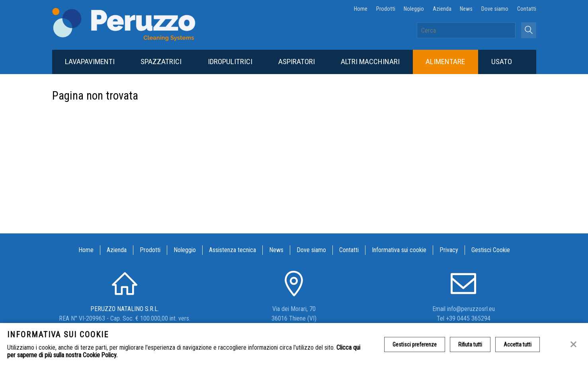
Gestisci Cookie (491, 250)
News (466, 9)
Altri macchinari (370, 62)
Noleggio (414, 9)
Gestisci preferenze (415, 344)
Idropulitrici (230, 62)
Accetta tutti (518, 344)
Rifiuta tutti (470, 344)
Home (361, 9)
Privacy (449, 250)
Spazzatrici (161, 62)
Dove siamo (495, 9)
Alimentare (445, 62)
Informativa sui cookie (399, 250)
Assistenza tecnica (232, 250)
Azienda (442, 9)
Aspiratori (297, 62)
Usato (502, 62)
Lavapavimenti (90, 62)
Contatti (527, 9)
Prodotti (386, 9)
